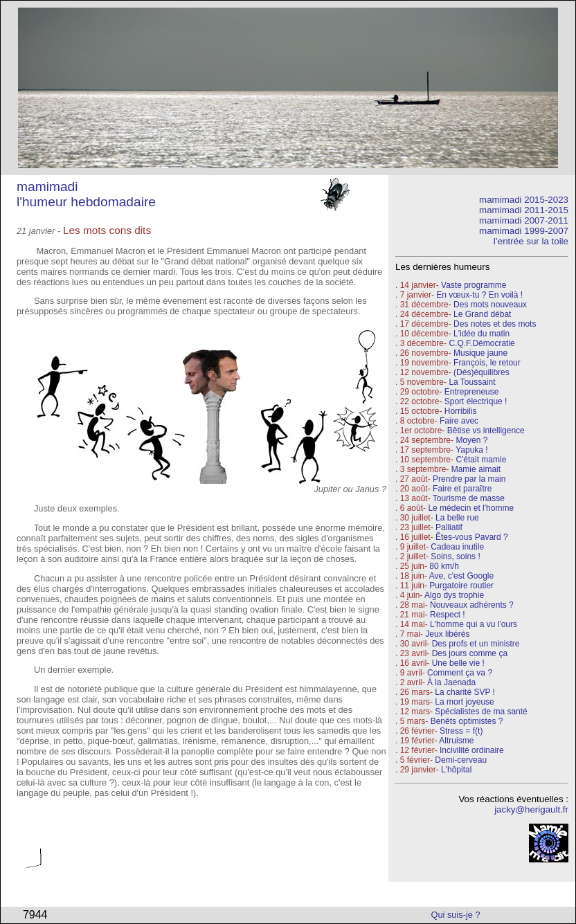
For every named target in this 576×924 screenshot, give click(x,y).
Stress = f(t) (461, 731)
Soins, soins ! (455, 556)
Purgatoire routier (461, 586)
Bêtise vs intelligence (486, 431)
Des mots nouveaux (490, 305)
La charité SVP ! (465, 692)
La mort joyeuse (464, 702)
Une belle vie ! (458, 663)
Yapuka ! (471, 450)
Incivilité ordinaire (472, 750)
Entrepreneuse (472, 392)
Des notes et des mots (495, 324)
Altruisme (456, 741)
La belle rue (457, 518)
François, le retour (487, 363)
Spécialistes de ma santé (481, 712)
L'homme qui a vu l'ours (474, 624)
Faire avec (459, 421)
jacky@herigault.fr (531, 809)
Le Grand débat (482, 314)
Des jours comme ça (470, 653)
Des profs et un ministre (476, 644)
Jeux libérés (447, 634)
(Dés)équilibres (481, 372)
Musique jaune (480, 353)
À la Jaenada (451, 682)
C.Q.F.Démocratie (481, 343)
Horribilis (461, 411)
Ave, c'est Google (461, 576)
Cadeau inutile (457, 547)
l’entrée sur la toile (531, 241)
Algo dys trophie (454, 595)
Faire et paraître (462, 489)
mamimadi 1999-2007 (524, 231)
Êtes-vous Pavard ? (472, 537)
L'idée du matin (481, 334)
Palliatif (449, 527)
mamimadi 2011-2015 (524, 210)
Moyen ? (471, 440)
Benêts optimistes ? (467, 721)
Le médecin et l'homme (471, 508)
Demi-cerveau (461, 760)
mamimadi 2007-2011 (524, 220)
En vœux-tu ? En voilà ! (479, 295)
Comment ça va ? (460, 673)
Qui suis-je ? (456, 915)
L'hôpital (456, 770)
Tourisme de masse (469, 498)
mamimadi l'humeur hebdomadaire (86, 194)
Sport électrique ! (476, 401)
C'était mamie (481, 460)
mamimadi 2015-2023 (524, 200)
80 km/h (444, 566)
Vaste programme (474, 285)
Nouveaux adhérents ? (472, 605)
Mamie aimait (476, 469)
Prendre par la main (469, 479)
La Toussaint (472, 382)
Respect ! (448, 615)
